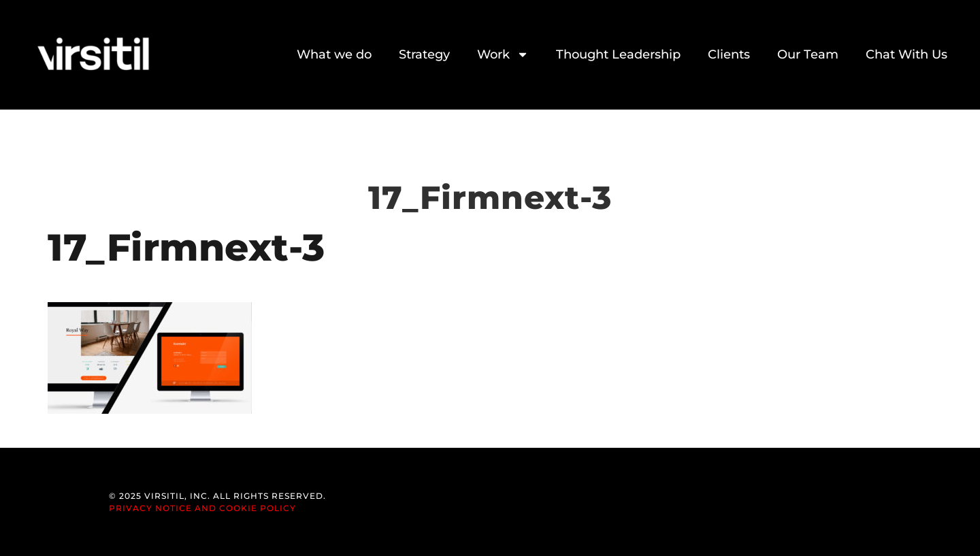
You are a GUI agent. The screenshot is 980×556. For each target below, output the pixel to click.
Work (503, 54)
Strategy (424, 54)
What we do (334, 54)
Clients (729, 54)
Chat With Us (906, 54)
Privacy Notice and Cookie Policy (202, 508)
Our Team (808, 54)
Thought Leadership (618, 54)
